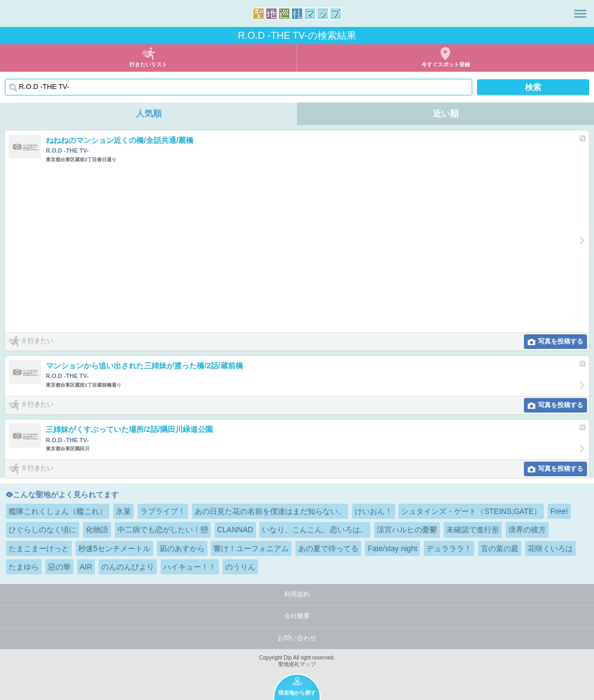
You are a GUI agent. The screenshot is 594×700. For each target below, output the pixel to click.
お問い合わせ (297, 638)
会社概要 (297, 616)
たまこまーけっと (39, 548)
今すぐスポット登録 (446, 64)
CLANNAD (235, 530)
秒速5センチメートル (114, 548)
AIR (86, 567)
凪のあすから (182, 548)
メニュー (580, 13)
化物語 (97, 530)
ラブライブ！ (163, 511)
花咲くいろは (550, 548)
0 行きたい (38, 341)
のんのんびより (128, 567)
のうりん (240, 567)
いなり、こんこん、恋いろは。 (315, 530)
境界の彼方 (527, 530)
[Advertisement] (291, 248)
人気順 (149, 114)
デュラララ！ (449, 548)
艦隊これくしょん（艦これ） (58, 511)
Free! (559, 511)
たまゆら (24, 567)
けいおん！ (374, 511)
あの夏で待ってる (328, 548)
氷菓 (123, 511)
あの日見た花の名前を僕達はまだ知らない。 (270, 511)
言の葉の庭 (500, 548)
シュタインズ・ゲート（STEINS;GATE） (471, 511)
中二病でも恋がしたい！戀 (163, 530)
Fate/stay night (392, 548)
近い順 (446, 114)
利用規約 (297, 594)
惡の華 (59, 567)
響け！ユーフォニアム (251, 548)
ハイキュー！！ (190, 567)
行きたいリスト (148, 64)
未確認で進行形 (473, 530)
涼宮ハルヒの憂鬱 (407, 530)
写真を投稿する (561, 341)
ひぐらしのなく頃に (43, 530)
